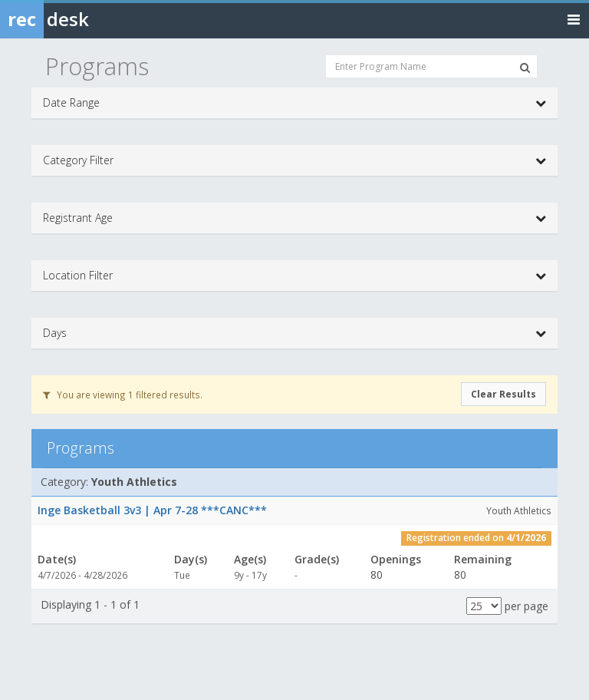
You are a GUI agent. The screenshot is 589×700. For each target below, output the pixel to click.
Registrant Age (294, 218)
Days (294, 333)
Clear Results (503, 394)
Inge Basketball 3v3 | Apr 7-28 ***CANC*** (152, 510)
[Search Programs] (525, 68)
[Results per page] (484, 606)
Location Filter (294, 276)
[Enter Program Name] (431, 66)
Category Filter (294, 160)
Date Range (294, 103)
